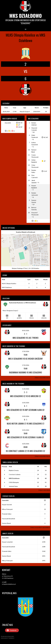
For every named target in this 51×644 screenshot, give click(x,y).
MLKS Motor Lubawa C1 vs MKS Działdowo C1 (26, 424)
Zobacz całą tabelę (44, 490)
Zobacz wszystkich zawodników (40, 527)
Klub (10, 466)
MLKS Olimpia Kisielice (9, 283)
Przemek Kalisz (7, 514)
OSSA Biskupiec (14, 482)
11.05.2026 (26, 389)
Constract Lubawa (15, 474)
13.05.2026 (26, 403)
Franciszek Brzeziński (8, 519)
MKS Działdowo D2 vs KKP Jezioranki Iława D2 (26, 410)
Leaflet (34, 266)
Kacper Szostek (7, 505)
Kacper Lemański (7, 542)
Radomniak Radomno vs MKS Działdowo (23, 303)
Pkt (46, 466)
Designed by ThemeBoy (8, 638)
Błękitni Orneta (14, 470)
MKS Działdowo (25, 16)
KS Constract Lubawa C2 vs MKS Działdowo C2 (25, 451)
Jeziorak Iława (13, 486)
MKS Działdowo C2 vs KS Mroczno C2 (26, 396)
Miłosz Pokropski (7, 509)
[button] (26, 248)
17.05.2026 (26, 351)
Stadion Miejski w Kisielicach (26, 232)
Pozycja (5, 466)
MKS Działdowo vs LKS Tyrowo (26, 338)
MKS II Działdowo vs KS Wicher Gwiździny (25, 359)
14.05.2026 (26, 430)
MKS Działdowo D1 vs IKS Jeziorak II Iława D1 (25, 437)
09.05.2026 (26, 330)
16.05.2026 (26, 444)
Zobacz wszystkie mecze (42, 378)
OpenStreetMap (43, 266)
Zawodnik (8, 123)
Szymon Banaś (6, 523)
